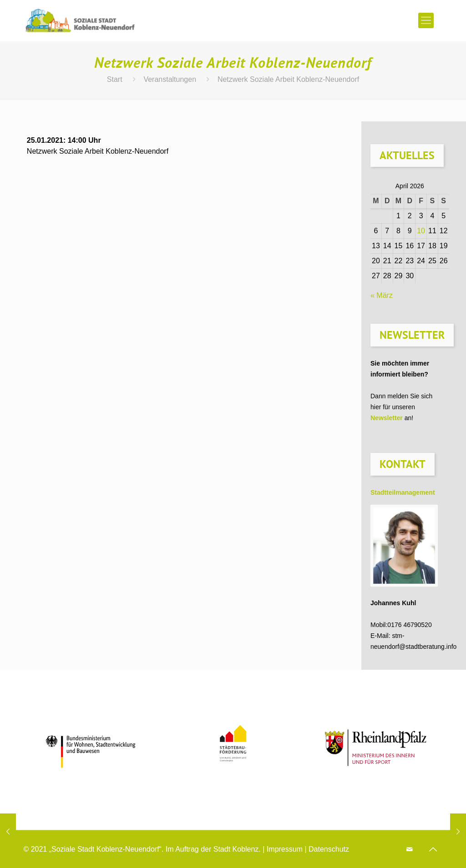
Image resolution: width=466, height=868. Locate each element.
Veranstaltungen (170, 79)
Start (115, 79)
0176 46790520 (409, 625)
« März (382, 295)
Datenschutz (329, 849)
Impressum (285, 849)
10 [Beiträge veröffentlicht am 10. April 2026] (421, 231)
